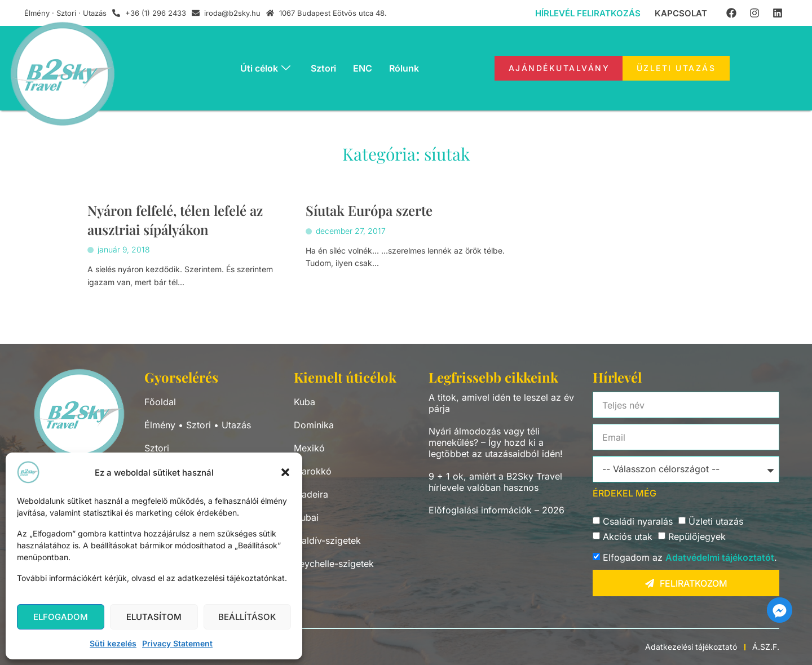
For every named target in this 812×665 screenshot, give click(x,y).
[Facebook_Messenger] (780, 610)
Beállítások (247, 617)
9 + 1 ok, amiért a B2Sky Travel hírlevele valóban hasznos (495, 482)
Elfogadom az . (690, 558)
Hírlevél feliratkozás (588, 13)
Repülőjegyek (697, 537)
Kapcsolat (681, 13)
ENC (363, 68)
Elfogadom (61, 617)
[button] (285, 472)
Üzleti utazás (716, 522)
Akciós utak (628, 537)
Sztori (323, 68)
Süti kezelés (113, 643)
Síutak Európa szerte (370, 210)
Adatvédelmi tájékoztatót (720, 558)
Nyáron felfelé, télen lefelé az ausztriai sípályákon (179, 220)
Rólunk (404, 68)
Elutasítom (154, 617)
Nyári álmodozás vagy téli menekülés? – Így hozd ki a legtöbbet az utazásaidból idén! (496, 442)
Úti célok (265, 68)
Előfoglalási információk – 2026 (497, 510)
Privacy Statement (177, 643)
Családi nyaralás (638, 522)
